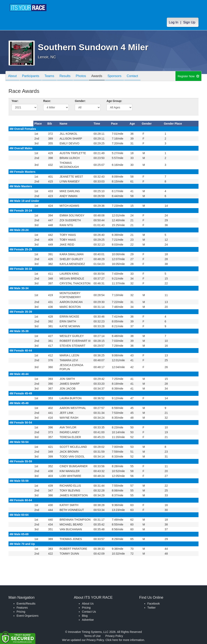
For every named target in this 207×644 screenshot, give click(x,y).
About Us (88, 604)
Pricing (21, 612)
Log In (174, 23)
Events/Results (26, 604)
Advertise (88, 620)
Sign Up (189, 23)
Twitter (152, 608)
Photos (88, 76)
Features (22, 608)
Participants (33, 76)
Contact (144, 76)
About (13, 76)
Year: (15, 101)
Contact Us (89, 612)
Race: (47, 101)
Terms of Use (92, 636)
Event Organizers (27, 616)
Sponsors (124, 76)
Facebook (154, 604)
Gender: (80, 101)
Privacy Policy (114, 636)
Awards (105, 76)
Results (70, 76)
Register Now (189, 76)
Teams (53, 76)
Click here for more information (125, 640)
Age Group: (114, 101)
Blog (85, 616)
